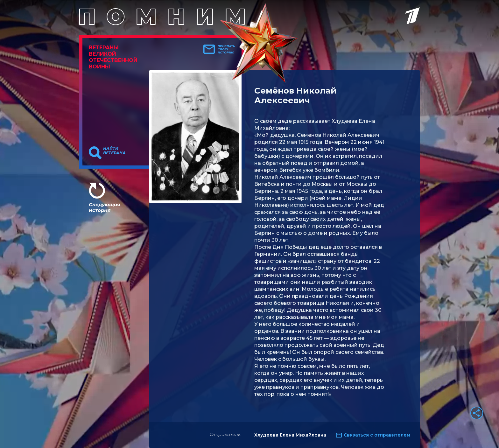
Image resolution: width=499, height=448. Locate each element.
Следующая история (104, 207)
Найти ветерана (114, 151)
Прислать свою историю (226, 49)
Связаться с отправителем (377, 435)
